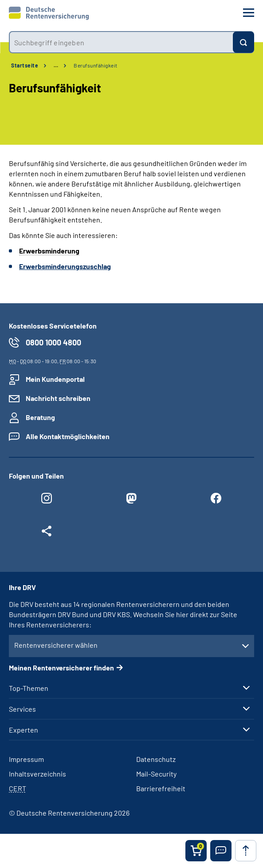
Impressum (26, 759)
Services (22, 709)
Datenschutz (156, 759)
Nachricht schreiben (58, 398)
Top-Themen (29, 688)
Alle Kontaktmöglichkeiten (68, 436)
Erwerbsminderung (49, 251)
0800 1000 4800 (53, 342)
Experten (24, 730)
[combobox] (121, 42)
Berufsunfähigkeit (96, 65)
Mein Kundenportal (55, 379)
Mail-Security (156, 774)
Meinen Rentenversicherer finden (61, 668)
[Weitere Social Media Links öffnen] (47, 533)
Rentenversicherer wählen (56, 645)
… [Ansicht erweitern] (56, 65)
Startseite (25, 65)
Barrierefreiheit (161, 788)
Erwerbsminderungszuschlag (65, 266)
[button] (221, 851)
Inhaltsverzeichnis (37, 774)
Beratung (40, 417)
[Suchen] (243, 42)
